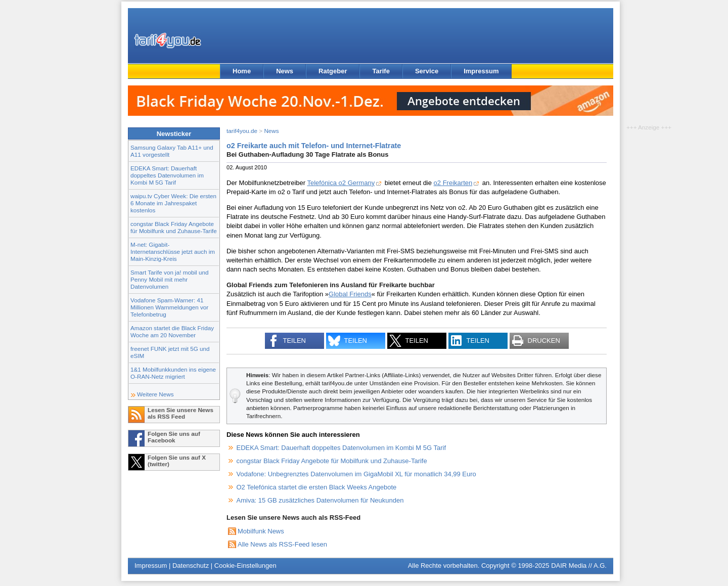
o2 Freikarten (453, 183)
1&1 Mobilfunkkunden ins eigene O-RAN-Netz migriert (173, 373)
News (285, 71)
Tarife (381, 71)
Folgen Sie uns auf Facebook (174, 437)
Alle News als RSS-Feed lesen (282, 544)
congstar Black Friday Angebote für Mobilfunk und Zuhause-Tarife (174, 227)
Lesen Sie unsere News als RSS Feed (180, 413)
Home (242, 71)
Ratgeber (333, 71)
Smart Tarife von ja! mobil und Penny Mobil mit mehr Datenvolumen (169, 279)
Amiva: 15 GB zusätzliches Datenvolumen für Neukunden (320, 500)
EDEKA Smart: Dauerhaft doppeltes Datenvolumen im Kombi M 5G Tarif (167, 175)
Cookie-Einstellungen (245, 566)
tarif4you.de (242, 131)
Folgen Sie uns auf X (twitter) (177, 461)
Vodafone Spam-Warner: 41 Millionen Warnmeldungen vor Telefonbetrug (169, 307)
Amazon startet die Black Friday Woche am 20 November (172, 331)
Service (427, 71)
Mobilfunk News (261, 531)
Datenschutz (191, 566)
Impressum (481, 71)
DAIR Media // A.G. (579, 566)
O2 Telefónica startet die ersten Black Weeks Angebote (317, 487)
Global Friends (350, 294)
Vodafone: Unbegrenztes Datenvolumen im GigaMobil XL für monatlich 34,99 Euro (356, 474)
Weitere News (155, 394)
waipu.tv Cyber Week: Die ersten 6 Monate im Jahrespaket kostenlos (173, 203)
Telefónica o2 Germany (341, 183)
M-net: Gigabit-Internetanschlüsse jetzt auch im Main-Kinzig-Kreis (173, 252)
